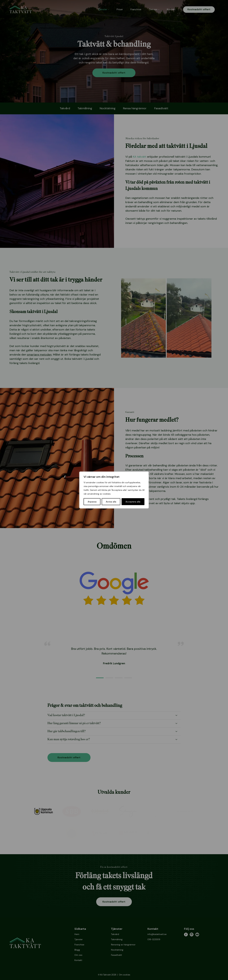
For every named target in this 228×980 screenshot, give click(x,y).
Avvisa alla (111, 502)
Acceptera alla (133, 502)
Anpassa (92, 502)
